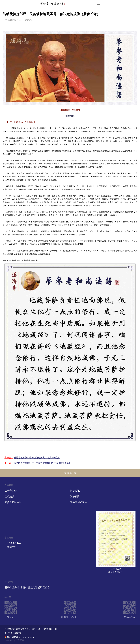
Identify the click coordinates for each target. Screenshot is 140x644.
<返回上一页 (70, 473)
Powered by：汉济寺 (14, 640)
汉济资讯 (75, 491)
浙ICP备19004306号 (14, 633)
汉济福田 (75, 497)
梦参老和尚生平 (13, 502)
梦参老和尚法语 (78, 502)
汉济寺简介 (11, 491)
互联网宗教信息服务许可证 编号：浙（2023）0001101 (31, 629)
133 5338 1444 (13, 543)
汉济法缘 (9, 497)
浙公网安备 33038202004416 (21, 637)
